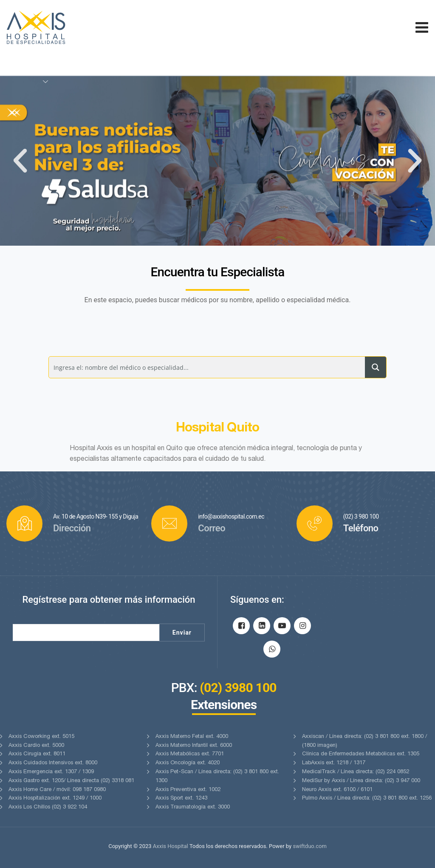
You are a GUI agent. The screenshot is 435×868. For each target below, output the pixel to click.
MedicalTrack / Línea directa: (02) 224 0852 (356, 772)
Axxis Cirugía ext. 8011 (37, 754)
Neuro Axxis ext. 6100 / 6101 (337, 790)
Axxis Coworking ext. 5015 (41, 737)
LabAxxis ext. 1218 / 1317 (334, 763)
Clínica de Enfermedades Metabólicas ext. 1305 (361, 754)
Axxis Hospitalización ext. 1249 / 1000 (55, 799)
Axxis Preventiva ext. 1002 (188, 790)
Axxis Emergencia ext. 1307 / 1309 (51, 772)
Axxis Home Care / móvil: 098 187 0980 (57, 790)
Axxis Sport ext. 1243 (181, 799)
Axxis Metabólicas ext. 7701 (190, 754)
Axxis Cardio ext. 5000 (36, 746)
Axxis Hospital (171, 846)
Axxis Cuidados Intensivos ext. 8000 (53, 763)
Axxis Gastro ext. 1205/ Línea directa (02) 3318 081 (71, 781)
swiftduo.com (309, 846)
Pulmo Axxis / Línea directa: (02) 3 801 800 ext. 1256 (367, 799)
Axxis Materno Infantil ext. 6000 (194, 746)
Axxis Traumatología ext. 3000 (193, 807)
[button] (20, 160)
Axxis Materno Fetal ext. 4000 (192, 737)
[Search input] (207, 367)
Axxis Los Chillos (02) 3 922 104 (48, 807)
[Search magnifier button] (376, 367)
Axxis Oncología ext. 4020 (188, 763)
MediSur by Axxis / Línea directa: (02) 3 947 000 (361, 781)
